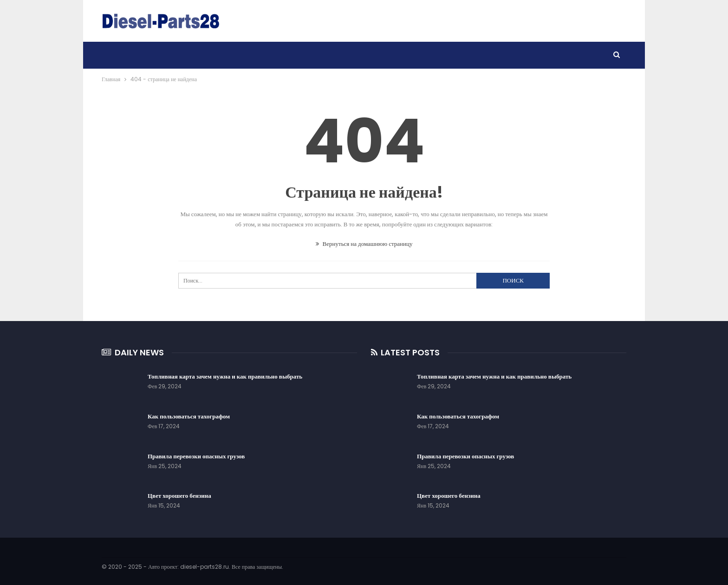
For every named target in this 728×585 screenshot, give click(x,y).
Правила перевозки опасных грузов (196, 456)
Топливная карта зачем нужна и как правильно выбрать (225, 376)
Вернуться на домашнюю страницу (364, 244)
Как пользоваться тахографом (189, 416)
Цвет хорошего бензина (179, 496)
